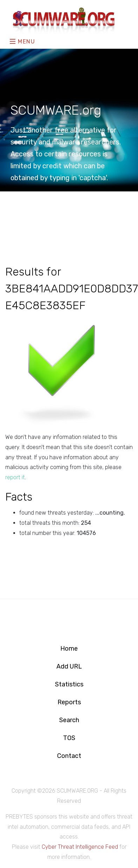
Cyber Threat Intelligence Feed (80, 847)
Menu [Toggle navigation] (23, 42)
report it (15, 477)
